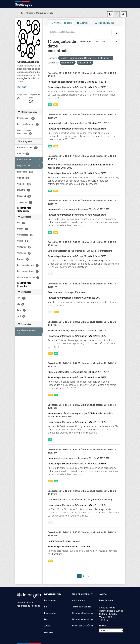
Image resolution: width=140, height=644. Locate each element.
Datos (47, 607)
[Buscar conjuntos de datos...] (80, 32)
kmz (50, 274)
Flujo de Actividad (104, 23)
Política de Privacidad (81, 607)
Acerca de (83, 23)
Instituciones (50, 600)
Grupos (30, 13)
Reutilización (50, 613)
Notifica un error (79, 600)
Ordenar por (86, 42)
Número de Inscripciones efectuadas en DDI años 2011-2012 (79, 209)
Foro (46, 619)
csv (56, 105)
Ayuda (47, 626)
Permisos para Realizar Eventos (64, 541)
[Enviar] (116, 33)
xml (50, 312)
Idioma (103, 626)
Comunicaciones (45, 13)
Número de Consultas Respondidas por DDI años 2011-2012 (78, 123)
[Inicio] (22, 13)
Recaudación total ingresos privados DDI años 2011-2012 (77, 82)
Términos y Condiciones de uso (84, 613)
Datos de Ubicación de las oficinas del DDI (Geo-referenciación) (80, 251)
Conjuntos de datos (61, 23)
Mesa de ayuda (106, 600)
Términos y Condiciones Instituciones (84, 619)
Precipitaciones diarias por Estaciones (67, 292)
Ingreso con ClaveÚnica (82, 626)
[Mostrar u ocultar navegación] (121, 4)
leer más (22, 87)
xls (50, 105)
